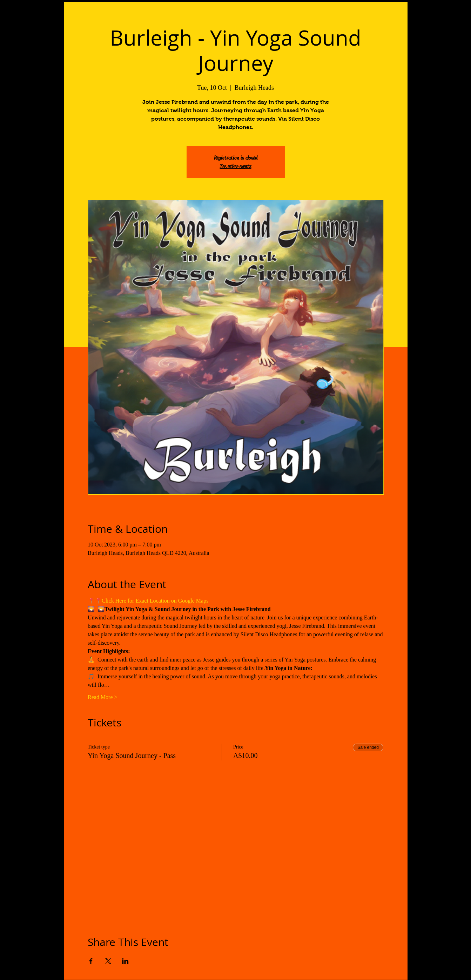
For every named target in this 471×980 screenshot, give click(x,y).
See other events (236, 166)
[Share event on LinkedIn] (125, 961)
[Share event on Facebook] (91, 961)
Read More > (103, 697)
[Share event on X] (108, 961)
